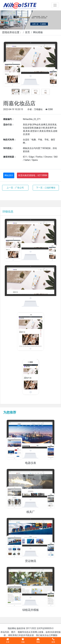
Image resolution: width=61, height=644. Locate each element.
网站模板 (38, 32)
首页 (28, 32)
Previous (7, 64)
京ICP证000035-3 (45, 628)
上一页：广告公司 (15, 188)
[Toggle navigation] (55, 5)
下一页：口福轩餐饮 (46, 188)
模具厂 (31, 512)
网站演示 (9, 175)
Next (54, 64)
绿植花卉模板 (31, 610)
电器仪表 (31, 463)
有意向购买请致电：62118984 (33, 175)
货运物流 (31, 561)
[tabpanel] (30, 64)
